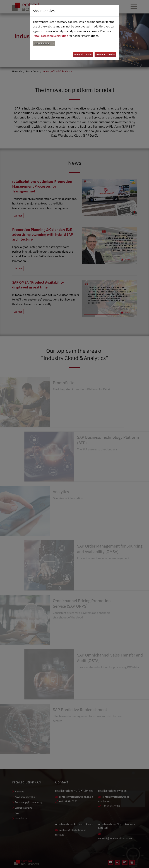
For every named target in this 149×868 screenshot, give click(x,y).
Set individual (42, 43)
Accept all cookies (105, 54)
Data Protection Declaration (50, 36)
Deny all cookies (83, 54)
